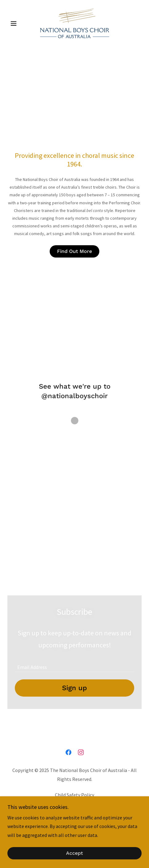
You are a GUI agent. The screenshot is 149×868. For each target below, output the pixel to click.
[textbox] (74, 664)
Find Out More (74, 251)
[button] (17, 23)
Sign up (74, 688)
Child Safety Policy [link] (74, 795)
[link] (75, 23)
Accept (74, 853)
